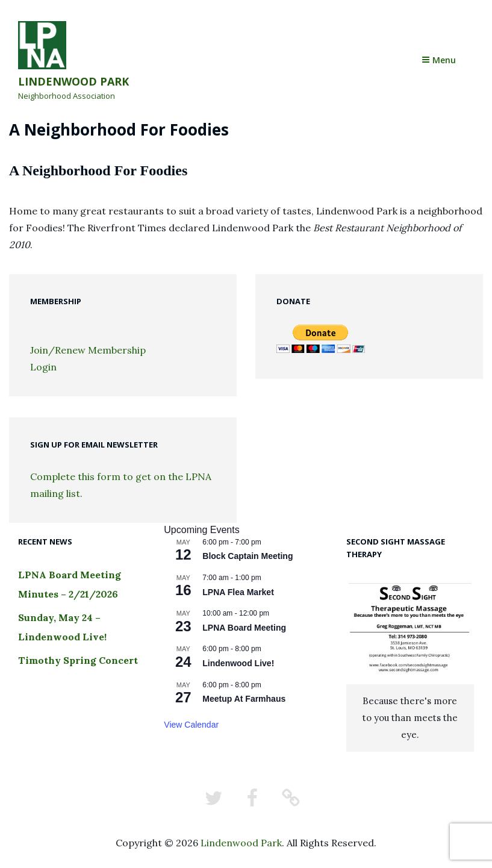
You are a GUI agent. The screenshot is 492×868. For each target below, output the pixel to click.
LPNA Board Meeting (244, 628)
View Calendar (191, 725)
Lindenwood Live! (238, 663)
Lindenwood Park (73, 81)
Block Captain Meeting (248, 556)
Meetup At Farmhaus (244, 699)
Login (43, 367)
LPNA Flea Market (238, 592)
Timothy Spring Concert (78, 660)
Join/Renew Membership (88, 350)
